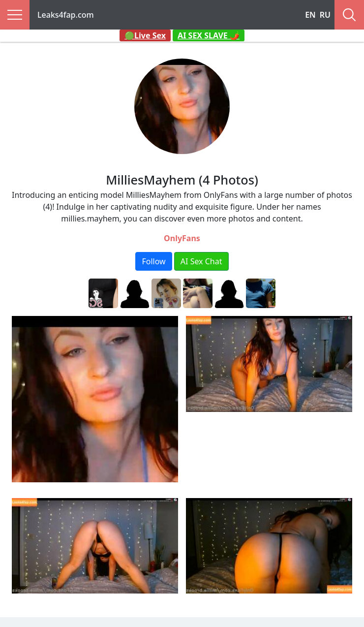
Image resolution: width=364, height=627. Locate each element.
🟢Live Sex (145, 35)
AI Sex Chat (201, 261)
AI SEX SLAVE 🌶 (209, 35)
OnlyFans (182, 238)
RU (325, 15)
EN (310, 15)
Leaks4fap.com (66, 15)
